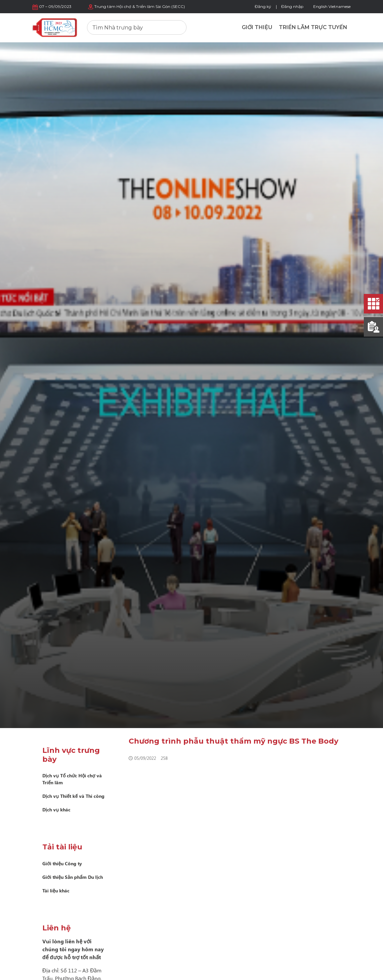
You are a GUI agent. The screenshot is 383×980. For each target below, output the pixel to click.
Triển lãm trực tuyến (313, 27)
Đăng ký (263, 6)
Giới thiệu (257, 27)
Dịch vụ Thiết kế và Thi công (73, 796)
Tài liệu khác (56, 891)
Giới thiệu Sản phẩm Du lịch (73, 877)
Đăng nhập (292, 6)
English (320, 6)
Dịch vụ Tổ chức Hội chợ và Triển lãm (72, 779)
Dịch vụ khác (56, 810)
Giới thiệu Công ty (62, 863)
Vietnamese (340, 6)
